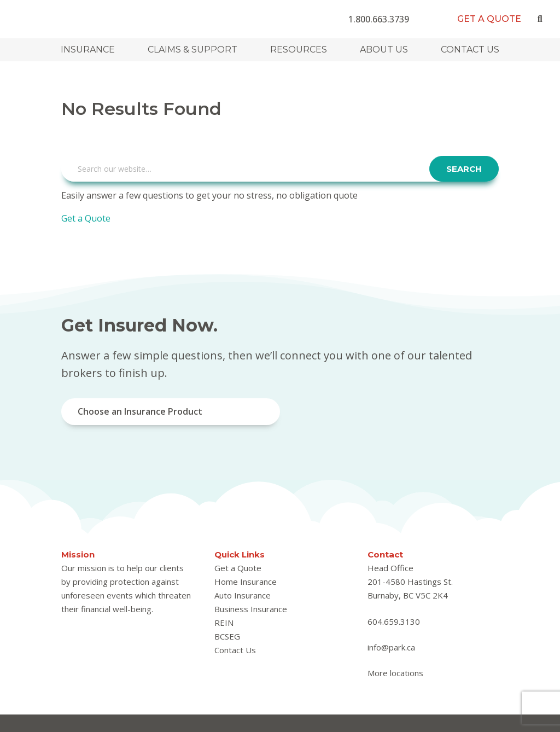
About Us (384, 50)
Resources (299, 50)
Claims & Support (192, 50)
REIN (224, 623)
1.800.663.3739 (379, 19)
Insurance (88, 50)
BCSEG (227, 636)
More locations (395, 673)
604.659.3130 (394, 621)
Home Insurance (246, 582)
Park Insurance (78, 18)
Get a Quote (489, 19)
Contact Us (470, 50)
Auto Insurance (243, 595)
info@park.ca (391, 647)
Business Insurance (251, 609)
